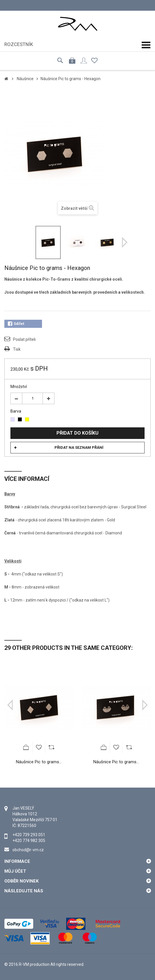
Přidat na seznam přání (79, 447)
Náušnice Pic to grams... (39, 762)
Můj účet (15, 871)
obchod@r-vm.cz (28, 850)
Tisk (17, 349)
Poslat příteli (24, 339)
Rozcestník (19, 44)
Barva (16, 411)
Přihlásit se (84, 61)
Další (125, 242)
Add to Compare (52, 747)
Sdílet (16, 324)
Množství (19, 387)
